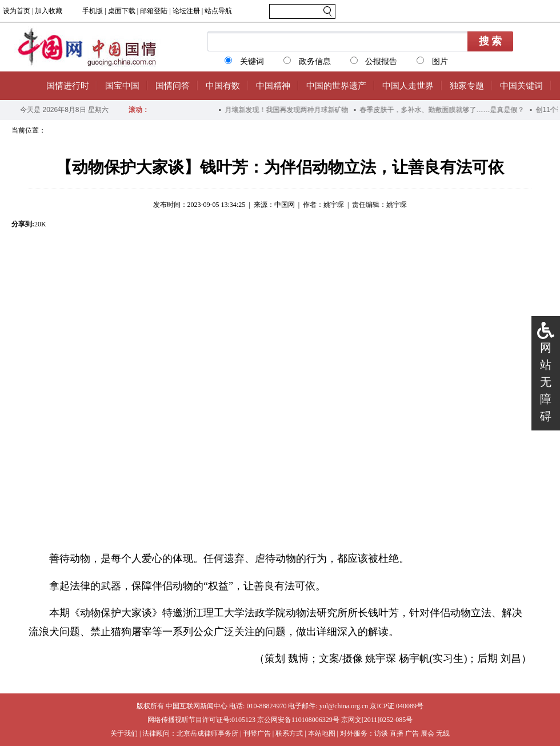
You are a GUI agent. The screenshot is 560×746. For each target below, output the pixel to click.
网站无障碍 (546, 382)
